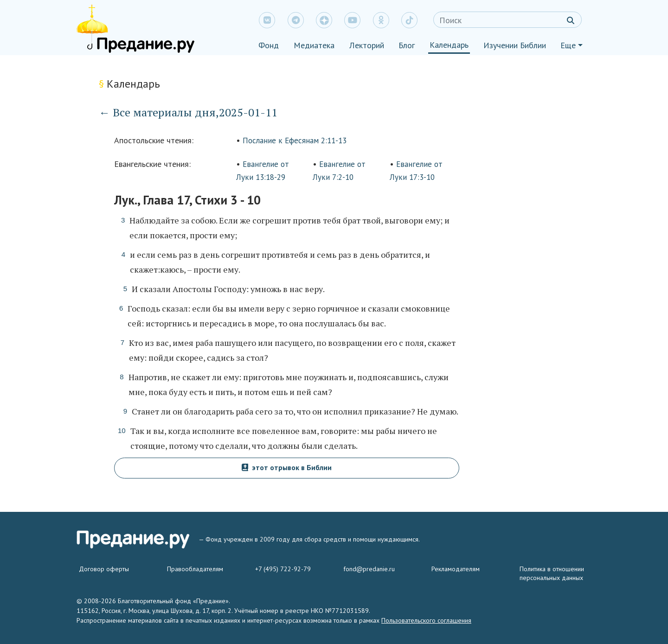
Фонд (269, 45)
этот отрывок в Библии (287, 467)
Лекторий (367, 45)
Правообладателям (195, 569)
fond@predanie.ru (369, 569)
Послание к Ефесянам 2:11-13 (295, 140)
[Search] (507, 20)
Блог (407, 45)
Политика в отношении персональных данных (552, 573)
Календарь (449, 45)
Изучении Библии (515, 45)
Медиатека (314, 45)
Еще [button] (568, 45)
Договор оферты (104, 569)
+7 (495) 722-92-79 (283, 569)
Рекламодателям (456, 569)
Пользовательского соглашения (426, 620)
